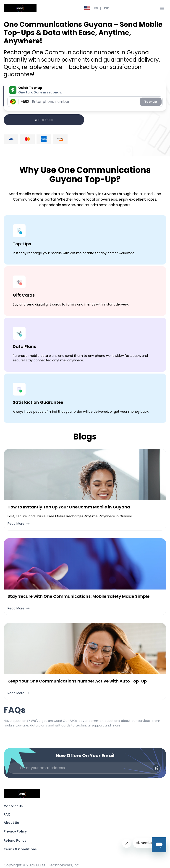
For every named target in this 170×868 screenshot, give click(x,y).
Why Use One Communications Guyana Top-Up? (85, 175)
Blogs (85, 437)
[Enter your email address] (85, 768)
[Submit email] (156, 768)
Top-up (151, 102)
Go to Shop (44, 120)
